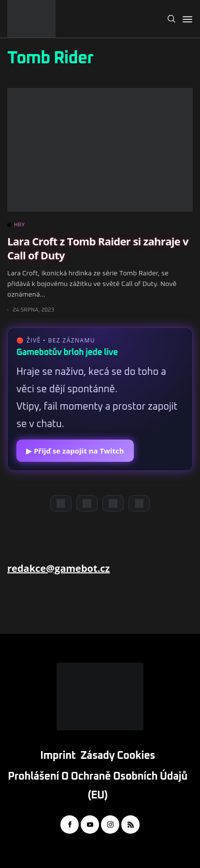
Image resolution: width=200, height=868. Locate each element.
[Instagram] (113, 503)
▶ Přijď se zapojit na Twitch (75, 451)
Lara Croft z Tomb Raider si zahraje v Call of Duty (98, 248)
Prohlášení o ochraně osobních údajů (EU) (97, 786)
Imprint (58, 756)
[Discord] (61, 503)
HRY (16, 225)
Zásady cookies (118, 756)
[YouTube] (87, 503)
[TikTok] (139, 503)
